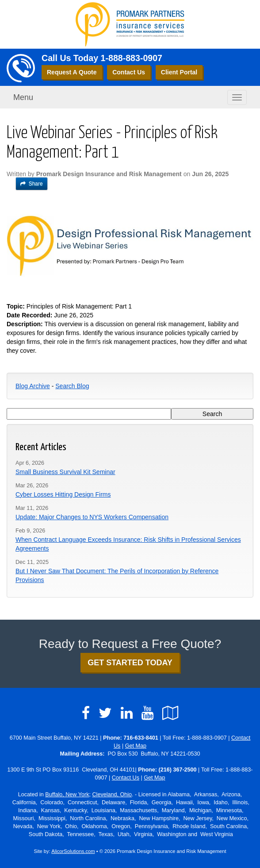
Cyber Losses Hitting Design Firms (63, 494)
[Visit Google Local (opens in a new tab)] (170, 713)
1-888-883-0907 (132, 58)
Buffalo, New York (67, 795)
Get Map (136, 746)
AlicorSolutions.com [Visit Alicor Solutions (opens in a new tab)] (73, 851)
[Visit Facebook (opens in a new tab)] (86, 713)
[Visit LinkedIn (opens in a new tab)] (127, 713)
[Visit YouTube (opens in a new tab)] (147, 713)
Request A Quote (72, 72)
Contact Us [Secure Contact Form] (126, 778)
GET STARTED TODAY (130, 663)
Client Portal (179, 72)
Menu (23, 97)
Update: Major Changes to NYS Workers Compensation (92, 517)
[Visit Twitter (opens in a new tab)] (105, 713)
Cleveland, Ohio (112, 795)
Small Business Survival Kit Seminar (65, 472)
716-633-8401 (141, 738)
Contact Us (129, 72)
